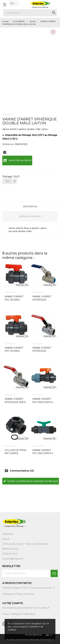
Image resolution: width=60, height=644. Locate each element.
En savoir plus (34, 635)
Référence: (8, 144)
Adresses (17, 614)
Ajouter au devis (17, 161)
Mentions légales (12, 588)
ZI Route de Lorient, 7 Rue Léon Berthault (25, 544)
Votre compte (13, 603)
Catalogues (9, 594)
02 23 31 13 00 (10, 554)
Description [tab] (30, 206)
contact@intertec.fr (13, 559)
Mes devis (30, 614)
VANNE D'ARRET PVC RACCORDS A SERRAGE (43, 402)
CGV (26, 588)
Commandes (40, 608)
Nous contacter (26, 594)
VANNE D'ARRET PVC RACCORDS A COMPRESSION (43, 453)
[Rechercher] (30, 13)
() (14, 4)
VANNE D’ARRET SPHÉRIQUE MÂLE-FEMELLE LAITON (16, 402)
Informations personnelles (17, 608)
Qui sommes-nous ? (42, 588)
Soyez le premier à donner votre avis (31, 481)
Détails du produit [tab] (30, 216)
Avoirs (6, 614)
